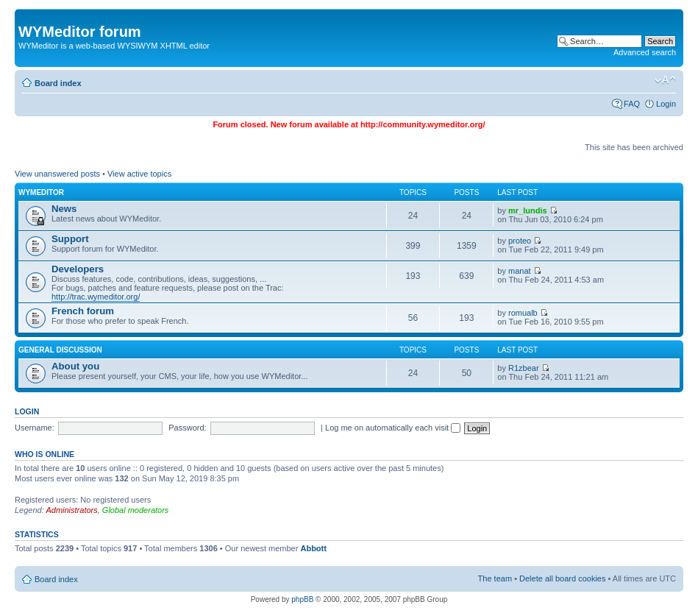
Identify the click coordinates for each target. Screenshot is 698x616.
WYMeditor (41, 192)
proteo (520, 241)
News (64, 209)
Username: (35, 428)
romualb (523, 313)
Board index (58, 83)
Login (666, 104)
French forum (83, 311)
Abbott (313, 548)
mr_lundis (528, 210)
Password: (187, 428)
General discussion (60, 350)
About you (75, 366)
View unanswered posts (57, 174)
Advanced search (645, 52)
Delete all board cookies (562, 578)
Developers (78, 269)
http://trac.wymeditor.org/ (96, 297)
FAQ (632, 104)
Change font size (665, 80)
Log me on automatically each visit (393, 428)
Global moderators (136, 510)
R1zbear (524, 368)
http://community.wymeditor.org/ (423, 124)
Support (70, 239)
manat (520, 271)
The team (495, 578)
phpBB (302, 599)
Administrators (71, 510)
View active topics (139, 174)
